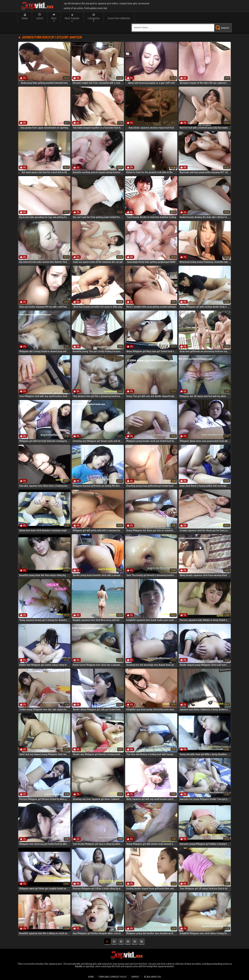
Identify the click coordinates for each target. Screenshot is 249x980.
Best (54, 18)
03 (121, 941)
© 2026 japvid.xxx (153, 977)
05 (135, 941)
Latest (40, 18)
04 (128, 941)
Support (135, 977)
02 (114, 941)
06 (142, 941)
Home (25, 18)
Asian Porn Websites (119, 18)
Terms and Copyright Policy (112, 977)
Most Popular (72, 18)
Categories (94, 18)
